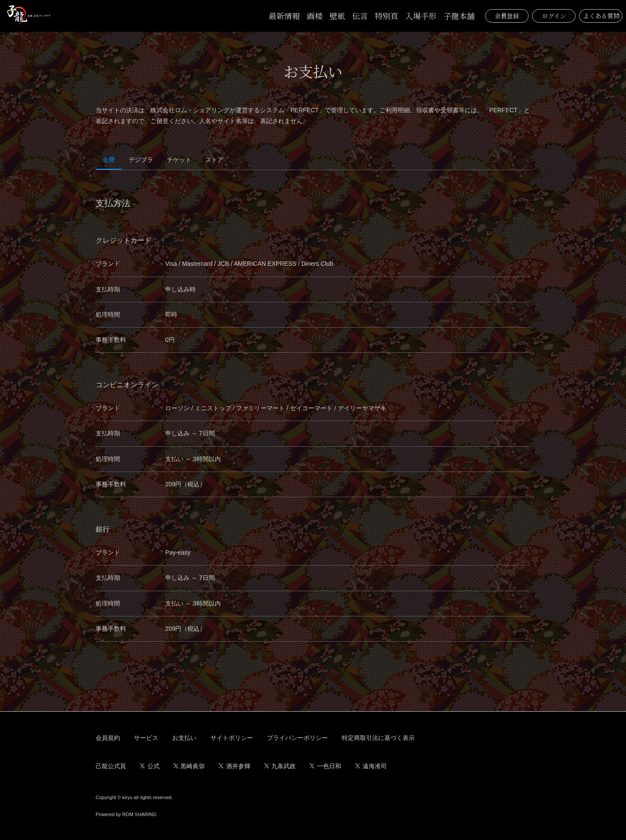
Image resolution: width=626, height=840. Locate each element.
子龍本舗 (459, 16)
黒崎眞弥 (189, 766)
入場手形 (421, 16)
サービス (146, 738)
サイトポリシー (232, 738)
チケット (179, 160)
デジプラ (141, 160)
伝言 (360, 16)
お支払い (184, 738)
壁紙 (337, 16)
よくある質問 (601, 16)
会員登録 (507, 16)
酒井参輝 (235, 766)
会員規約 (108, 738)
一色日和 (325, 766)
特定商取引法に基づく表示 (378, 738)
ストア (214, 160)
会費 (109, 160)
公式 (150, 766)
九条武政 (280, 766)
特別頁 (386, 16)
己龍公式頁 (111, 766)
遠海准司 (371, 766)
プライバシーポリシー (297, 738)
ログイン (554, 16)
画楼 (315, 16)
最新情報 (284, 16)
